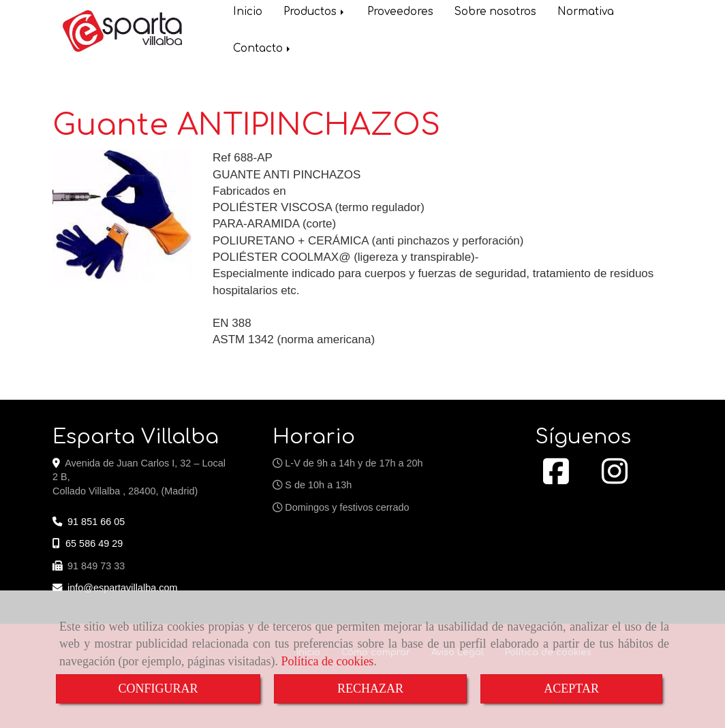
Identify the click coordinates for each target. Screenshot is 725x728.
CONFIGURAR (158, 689)
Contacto (263, 50)
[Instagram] (615, 479)
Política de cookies (327, 661)
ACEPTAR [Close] (571, 689)
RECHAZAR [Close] (370, 689)
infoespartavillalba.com (123, 588)
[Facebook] (556, 479)
